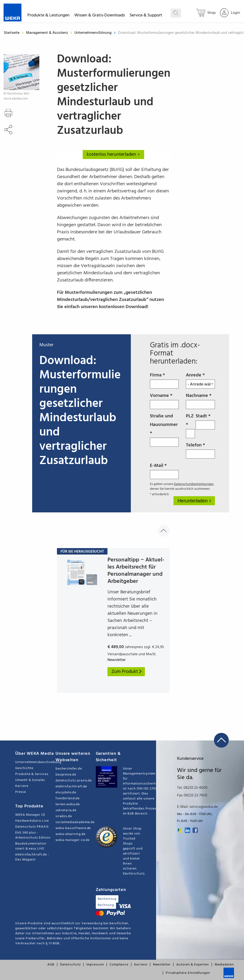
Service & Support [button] (146, 16)
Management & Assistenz (47, 33)
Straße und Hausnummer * (164, 430)
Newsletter (162, 965)
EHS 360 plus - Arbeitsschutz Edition (33, 835)
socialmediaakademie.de (75, 822)
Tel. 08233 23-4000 (192, 788)
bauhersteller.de (69, 769)
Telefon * (200, 450)
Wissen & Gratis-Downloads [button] (100, 16)
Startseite (12, 33)
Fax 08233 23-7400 (192, 795)
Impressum (95, 965)
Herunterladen (193, 501)
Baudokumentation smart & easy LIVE (31, 846)
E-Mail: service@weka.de (197, 807)
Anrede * (200, 380)
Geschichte (24, 768)
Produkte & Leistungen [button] (48, 16)
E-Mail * (164, 470)
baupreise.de (66, 775)
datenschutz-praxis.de (74, 781)
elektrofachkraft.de (71, 787)
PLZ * (190, 425)
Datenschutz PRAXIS (32, 827)
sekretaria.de (66, 810)
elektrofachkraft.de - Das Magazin (32, 857)
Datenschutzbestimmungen (194, 484)
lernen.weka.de (68, 804)
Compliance (119, 965)
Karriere (22, 786)
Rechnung (106, 905)
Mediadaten (224, 965)
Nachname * (200, 400)
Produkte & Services (32, 774)
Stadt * (205, 421)
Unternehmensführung (93, 33)
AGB (51, 965)
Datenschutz (70, 965)
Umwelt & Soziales (30, 780)
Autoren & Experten (193, 965)
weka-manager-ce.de (73, 840)
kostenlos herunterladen (114, 155)
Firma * (164, 380)
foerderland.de (68, 798)
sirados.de (64, 816)
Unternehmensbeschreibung (35, 762)
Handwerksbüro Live (32, 821)
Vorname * (164, 400)
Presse (21, 792)
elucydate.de (66, 792)
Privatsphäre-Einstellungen (188, 973)
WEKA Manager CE (30, 815)
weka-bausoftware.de (73, 828)
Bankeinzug (107, 899)
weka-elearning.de (71, 834)
